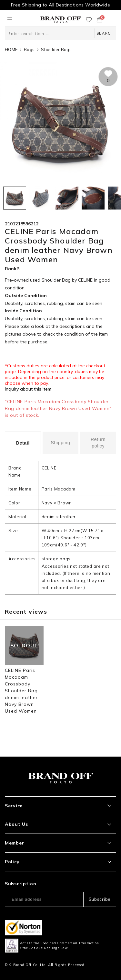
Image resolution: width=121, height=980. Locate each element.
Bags (29, 49)
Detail (23, 443)
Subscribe (100, 899)
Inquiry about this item (28, 389)
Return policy (98, 443)
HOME (11, 49)
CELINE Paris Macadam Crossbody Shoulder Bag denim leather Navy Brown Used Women (21, 691)
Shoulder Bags (56, 49)
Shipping (60, 443)
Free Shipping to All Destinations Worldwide (60, 5)
